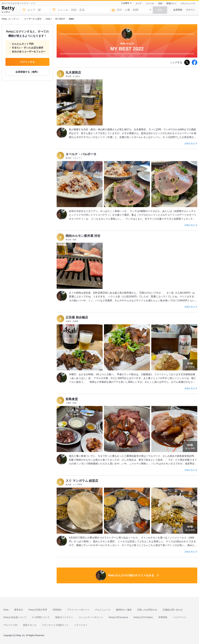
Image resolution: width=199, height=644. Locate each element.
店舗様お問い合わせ (173, 610)
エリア (139, 3)
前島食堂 (72, 399)
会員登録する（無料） (27, 72)
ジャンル (150, 3)
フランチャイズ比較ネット (55, 625)
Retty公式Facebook (118, 617)
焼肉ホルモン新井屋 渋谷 (83, 236)
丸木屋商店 (73, 73)
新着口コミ (172, 3)
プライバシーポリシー (78, 610)
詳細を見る (190, 144)
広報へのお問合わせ (147, 610)
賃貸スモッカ (30, 625)
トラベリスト (81, 625)
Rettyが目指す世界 (38, 610)
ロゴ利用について (41, 617)
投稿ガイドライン (64, 617)
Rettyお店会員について (15, 617)
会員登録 (178, 10)
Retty (6, 610)
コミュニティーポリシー (91, 617)
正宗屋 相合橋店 (77, 317)
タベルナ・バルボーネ (81, 154)
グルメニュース (188, 3)
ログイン (191, 10)
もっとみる (190, 365)
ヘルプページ (179, 617)
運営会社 (19, 610)
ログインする (27, 62)
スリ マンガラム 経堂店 (82, 481)
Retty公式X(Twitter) (143, 617)
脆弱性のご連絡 (124, 610)
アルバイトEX (10, 625)
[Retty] (8, 9)
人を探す (125, 3)
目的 (160, 3)
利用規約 (57, 610)
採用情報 (163, 617)
